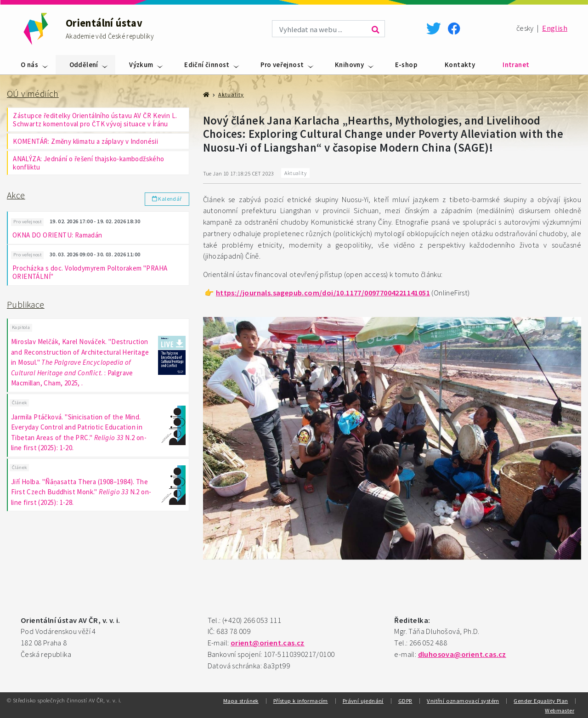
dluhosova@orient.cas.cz (462, 654)
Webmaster (560, 710)
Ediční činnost (207, 65)
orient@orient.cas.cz (268, 643)
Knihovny (349, 65)
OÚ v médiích (33, 94)
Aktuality (231, 94)
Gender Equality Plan (541, 701)
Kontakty (460, 65)
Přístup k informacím (301, 701)
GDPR (405, 701)
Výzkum (141, 65)
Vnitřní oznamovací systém (463, 701)
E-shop (406, 65)
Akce (16, 195)
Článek (19, 401)
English (555, 28)
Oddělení (84, 65)
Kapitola (21, 326)
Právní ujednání (363, 701)
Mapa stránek (241, 701)
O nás (29, 65)
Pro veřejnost (282, 65)
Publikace (26, 304)
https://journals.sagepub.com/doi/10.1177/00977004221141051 (323, 293)
